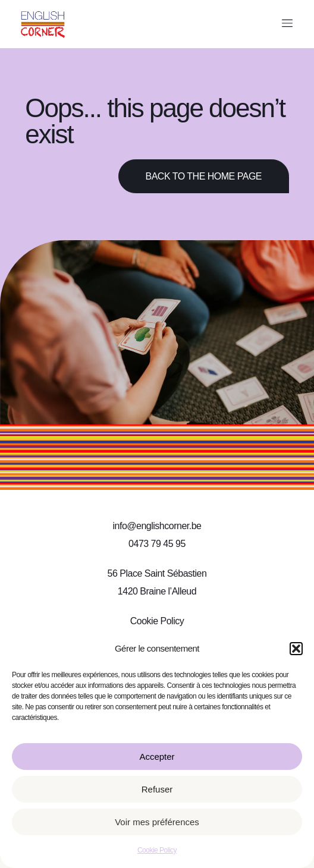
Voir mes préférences (157, 822)
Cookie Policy (157, 850)
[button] (296, 649)
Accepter (157, 757)
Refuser (157, 789)
